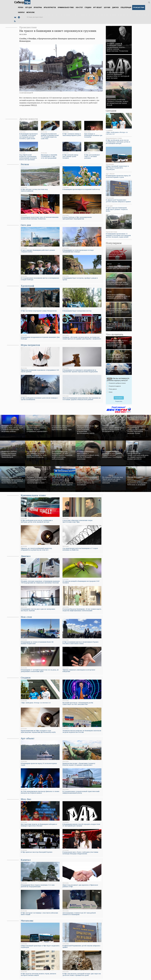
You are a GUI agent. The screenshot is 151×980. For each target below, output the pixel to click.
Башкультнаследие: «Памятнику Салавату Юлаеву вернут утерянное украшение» (79, 764)
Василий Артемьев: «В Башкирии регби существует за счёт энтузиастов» (78, 703)
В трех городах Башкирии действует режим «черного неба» (38, 251)
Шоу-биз (26, 799)
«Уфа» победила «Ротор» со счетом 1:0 (117, 133)
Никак (110, 392)
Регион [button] (21, 8)
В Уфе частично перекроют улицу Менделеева (39, 311)
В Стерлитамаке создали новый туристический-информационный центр (81, 792)
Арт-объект (28, 738)
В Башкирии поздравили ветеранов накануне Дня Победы (40, 338)
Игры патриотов (30, 345)
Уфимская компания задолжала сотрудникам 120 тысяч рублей (40, 371)
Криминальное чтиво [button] (66, 8)
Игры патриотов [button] (50, 8)
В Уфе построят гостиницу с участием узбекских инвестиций (39, 914)
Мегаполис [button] (31, 12)
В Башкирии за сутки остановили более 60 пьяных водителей (37, 643)
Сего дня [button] (28, 8)
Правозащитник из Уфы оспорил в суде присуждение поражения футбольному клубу (38, 731)
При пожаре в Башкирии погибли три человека (93, 135)
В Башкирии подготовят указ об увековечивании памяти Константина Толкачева (40, 218)
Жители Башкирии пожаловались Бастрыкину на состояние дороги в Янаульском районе (82, 399)
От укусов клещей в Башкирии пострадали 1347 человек (81, 582)
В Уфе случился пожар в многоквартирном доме (72, 135)
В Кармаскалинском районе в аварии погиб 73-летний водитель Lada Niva (50, 136)
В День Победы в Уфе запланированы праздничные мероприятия (77, 218)
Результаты (119, 401)
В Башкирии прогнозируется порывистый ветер (81, 189)
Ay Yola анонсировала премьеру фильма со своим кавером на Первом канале (40, 792)
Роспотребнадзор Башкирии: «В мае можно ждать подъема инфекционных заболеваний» (82, 610)
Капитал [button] (21, 12)
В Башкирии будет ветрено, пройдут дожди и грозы (80, 279)
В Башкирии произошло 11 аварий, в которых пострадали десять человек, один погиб (29, 136)
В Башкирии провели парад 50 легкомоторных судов (118, 176)
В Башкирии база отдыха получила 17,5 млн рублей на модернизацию (38, 886)
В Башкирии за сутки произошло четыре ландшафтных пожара (78, 251)
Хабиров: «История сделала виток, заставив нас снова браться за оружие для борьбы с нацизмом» (82, 338)
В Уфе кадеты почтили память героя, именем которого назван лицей (38, 974)
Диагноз (26, 556)
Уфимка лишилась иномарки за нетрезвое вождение (79, 671)
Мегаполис (27, 921)
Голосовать (119, 398)
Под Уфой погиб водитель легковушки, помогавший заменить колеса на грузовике (28, 157)
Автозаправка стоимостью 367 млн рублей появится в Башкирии (79, 914)
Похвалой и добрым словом (116, 383)
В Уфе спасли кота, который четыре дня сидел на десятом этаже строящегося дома (82, 974)
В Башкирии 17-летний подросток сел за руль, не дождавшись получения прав (40, 671)
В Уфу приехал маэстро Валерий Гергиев (37, 852)
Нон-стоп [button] (79, 8)
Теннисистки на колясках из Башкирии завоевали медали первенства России (82, 731)
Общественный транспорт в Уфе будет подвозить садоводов (117, 168)
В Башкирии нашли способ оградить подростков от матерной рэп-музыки (81, 825)
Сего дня (26, 225)
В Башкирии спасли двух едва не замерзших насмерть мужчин (38, 610)
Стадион (26, 678)
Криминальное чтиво (33, 495)
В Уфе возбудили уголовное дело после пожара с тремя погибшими (39, 399)
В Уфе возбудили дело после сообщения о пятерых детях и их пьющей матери (118, 142)
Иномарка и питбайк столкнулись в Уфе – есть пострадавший (49, 156)
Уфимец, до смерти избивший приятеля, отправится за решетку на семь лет (36, 549)
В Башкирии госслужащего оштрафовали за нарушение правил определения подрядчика (80, 371)
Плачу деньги (112, 389)
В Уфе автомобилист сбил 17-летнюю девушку (92, 156)
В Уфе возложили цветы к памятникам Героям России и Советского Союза (80, 643)
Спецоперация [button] (126, 8)
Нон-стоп (26, 617)
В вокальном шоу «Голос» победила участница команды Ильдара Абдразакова (80, 853)
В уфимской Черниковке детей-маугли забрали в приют (118, 201)
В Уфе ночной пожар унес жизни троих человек (70, 156)
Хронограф (27, 286)
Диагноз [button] (115, 8)
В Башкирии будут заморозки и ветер (77, 311)
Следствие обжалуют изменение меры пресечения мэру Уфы (77, 521)
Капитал (26, 860)
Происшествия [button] (139, 8)
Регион (25, 164)
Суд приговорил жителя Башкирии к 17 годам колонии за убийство (80, 549)
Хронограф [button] (38, 8)
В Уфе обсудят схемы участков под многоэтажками (34, 190)
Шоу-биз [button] (107, 8)
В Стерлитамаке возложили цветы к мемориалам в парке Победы (40, 279)
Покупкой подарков (114, 386)
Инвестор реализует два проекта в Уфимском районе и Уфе (80, 886)
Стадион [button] (88, 8)
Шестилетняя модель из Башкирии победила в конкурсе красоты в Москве (39, 825)
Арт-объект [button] (98, 8)
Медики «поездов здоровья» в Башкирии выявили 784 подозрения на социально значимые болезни (40, 582)
